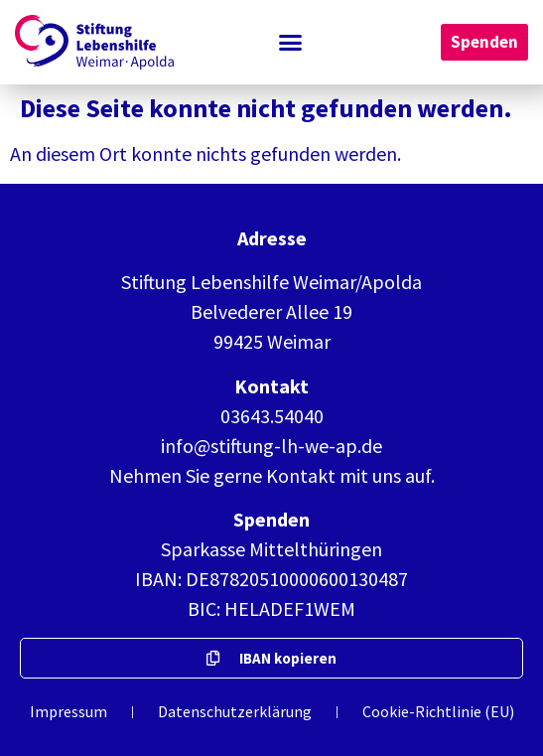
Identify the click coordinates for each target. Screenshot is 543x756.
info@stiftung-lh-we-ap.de (271, 446)
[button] (291, 43)
